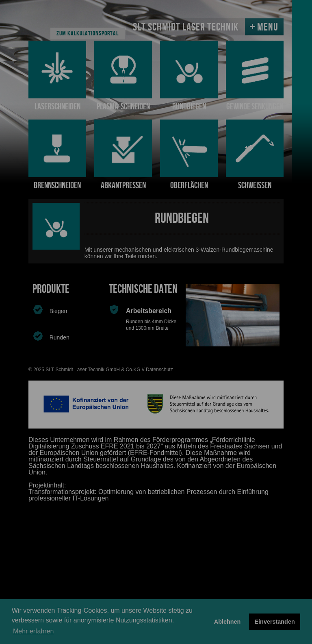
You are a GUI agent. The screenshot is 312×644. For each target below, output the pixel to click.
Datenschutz (159, 370)
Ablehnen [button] (227, 622)
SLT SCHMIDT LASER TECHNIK (186, 27)
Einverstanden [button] (275, 622)
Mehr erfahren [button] (34, 631)
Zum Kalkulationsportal (88, 34)
